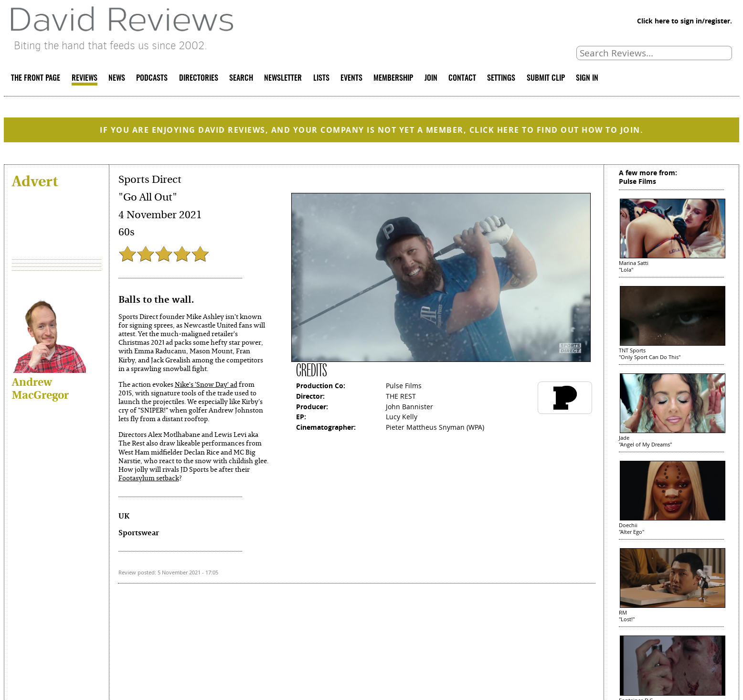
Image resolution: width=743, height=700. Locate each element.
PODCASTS (152, 79)
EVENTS (351, 79)
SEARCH (241, 79)
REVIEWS (85, 79)
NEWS (117, 79)
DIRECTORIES (199, 79)
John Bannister (409, 407)
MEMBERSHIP (393, 79)
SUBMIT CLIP (546, 79)
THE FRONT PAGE (36, 79)
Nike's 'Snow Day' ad (206, 384)
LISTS (321, 79)
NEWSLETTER (283, 79)
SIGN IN (587, 79)
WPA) (476, 427)
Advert (35, 180)
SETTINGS (501, 79)
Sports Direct (150, 180)
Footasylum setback (149, 478)
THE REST (401, 396)
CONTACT (462, 79)
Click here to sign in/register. (685, 21)
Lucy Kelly (402, 417)
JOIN (431, 79)
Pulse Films (404, 386)
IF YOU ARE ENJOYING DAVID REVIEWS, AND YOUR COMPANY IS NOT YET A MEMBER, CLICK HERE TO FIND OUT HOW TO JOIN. (371, 130)
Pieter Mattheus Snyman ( (427, 427)
